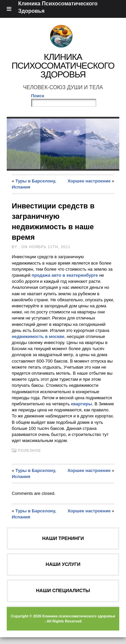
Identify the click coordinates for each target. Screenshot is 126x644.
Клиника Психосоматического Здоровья (63, 66)
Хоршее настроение (89, 181)
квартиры (81, 404)
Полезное (29, 450)
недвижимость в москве (38, 336)
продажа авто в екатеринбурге (65, 275)
